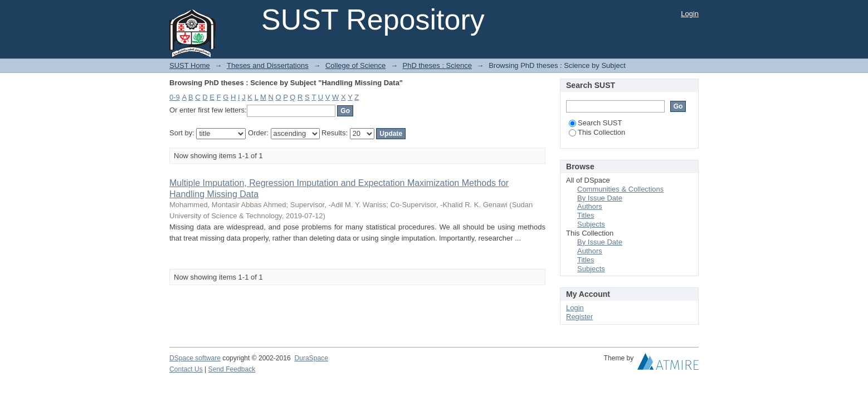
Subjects (591, 224)
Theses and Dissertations (268, 65)
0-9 (175, 97)
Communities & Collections (620, 189)
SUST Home (190, 65)
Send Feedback (232, 369)
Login (690, 14)
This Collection (597, 132)
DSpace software (195, 358)
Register (579, 317)
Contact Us (186, 369)
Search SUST (595, 123)
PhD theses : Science (437, 65)
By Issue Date (600, 198)
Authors (590, 206)
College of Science (355, 65)
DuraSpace (311, 358)
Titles (586, 215)
